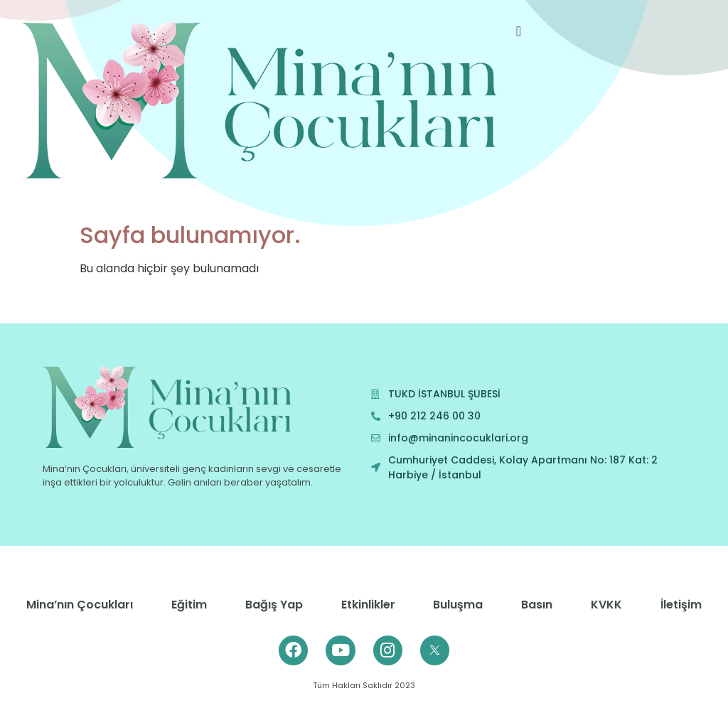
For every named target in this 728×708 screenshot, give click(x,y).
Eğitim (189, 605)
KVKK (606, 605)
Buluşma (458, 605)
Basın (537, 605)
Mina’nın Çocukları (80, 605)
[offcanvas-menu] (519, 32)
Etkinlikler (368, 605)
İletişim (681, 605)
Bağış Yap (274, 605)
